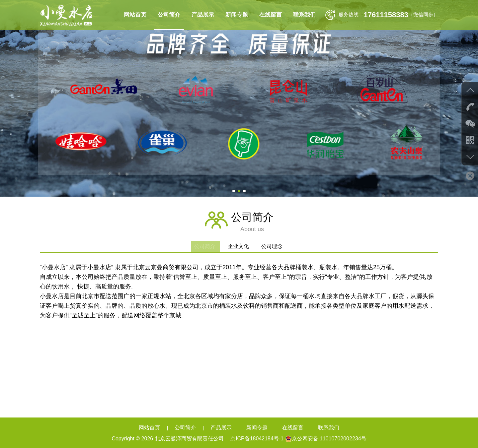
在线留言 (271, 15)
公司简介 (169, 15)
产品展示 (203, 15)
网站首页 (135, 15)
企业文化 (239, 246)
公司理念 (276, 246)
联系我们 (304, 15)
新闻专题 (237, 15)
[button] (234, 191)
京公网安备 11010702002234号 (326, 439)
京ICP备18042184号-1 (256, 439)
